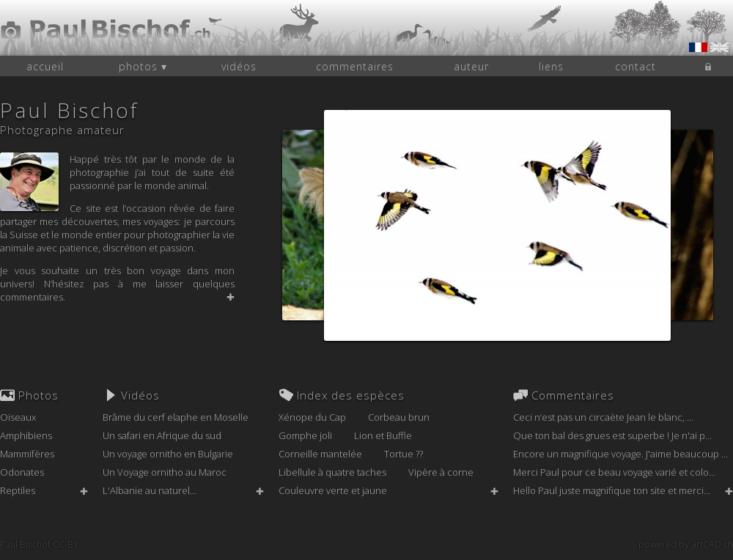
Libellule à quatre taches (332, 472)
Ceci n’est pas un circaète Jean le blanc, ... (603, 417)
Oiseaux (18, 417)
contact (636, 66)
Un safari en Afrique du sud (162, 435)
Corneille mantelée (320, 454)
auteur (471, 66)
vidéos (239, 66)
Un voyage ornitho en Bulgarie (168, 454)
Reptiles (18, 490)
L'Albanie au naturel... (150, 490)
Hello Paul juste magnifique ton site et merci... (612, 490)
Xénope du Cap (312, 417)
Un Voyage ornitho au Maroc (165, 472)
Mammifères (27, 454)
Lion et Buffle (383, 435)
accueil (45, 66)
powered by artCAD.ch (686, 544)
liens (551, 66)
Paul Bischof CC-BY (39, 544)
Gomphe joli (305, 435)
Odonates (22, 472)
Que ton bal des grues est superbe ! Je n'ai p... (612, 435)
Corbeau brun (399, 417)
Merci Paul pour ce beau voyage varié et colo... (614, 472)
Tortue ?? (404, 454)
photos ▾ (143, 66)
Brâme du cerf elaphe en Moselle (176, 417)
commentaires (355, 66)
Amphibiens (26, 435)
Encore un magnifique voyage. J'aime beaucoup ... (620, 454)
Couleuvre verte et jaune (333, 490)
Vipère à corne (441, 472)
